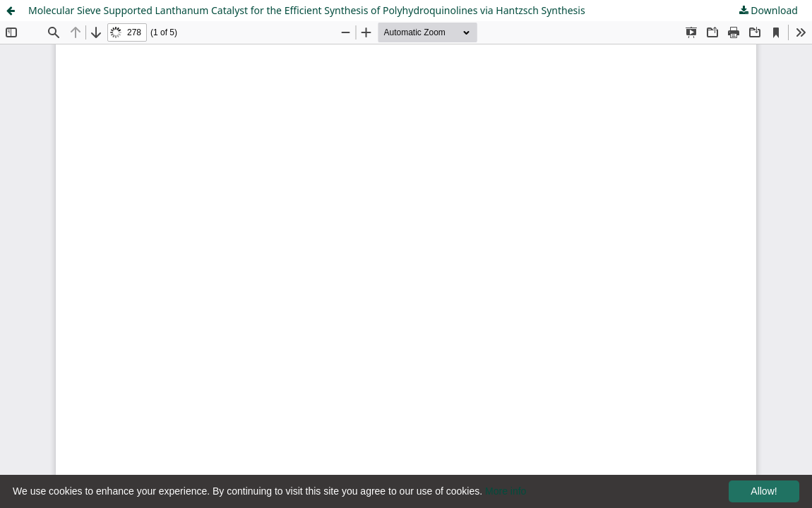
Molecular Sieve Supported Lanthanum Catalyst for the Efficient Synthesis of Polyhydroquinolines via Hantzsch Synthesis (307, 10)
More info (506, 491)
